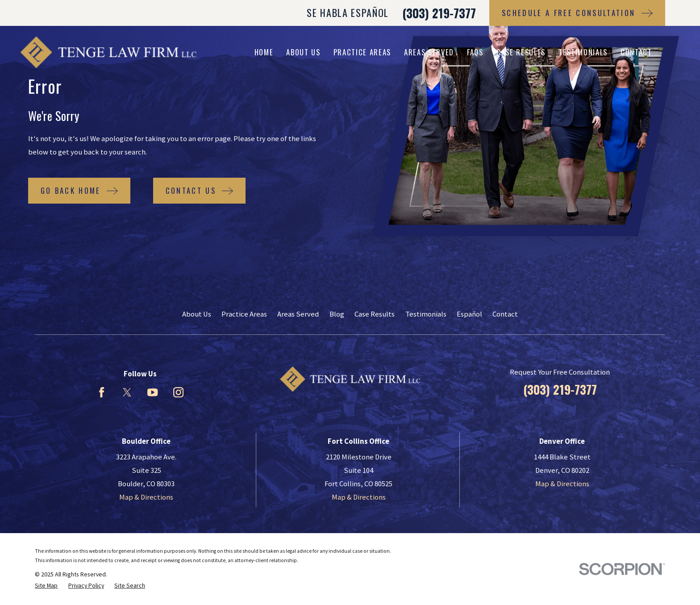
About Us (197, 314)
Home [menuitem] (264, 52)
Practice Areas (244, 314)
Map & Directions (146, 497)
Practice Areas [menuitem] (362, 52)
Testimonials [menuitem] (583, 52)
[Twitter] (127, 392)
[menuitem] (46, 586)
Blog (337, 314)
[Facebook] (102, 392)
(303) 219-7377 (439, 13)
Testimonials (426, 314)
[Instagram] (178, 392)
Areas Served (298, 314)
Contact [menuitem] (636, 52)
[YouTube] (152, 392)
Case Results (375, 314)
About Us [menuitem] (303, 52)
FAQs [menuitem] (475, 52)
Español (469, 314)
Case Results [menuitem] (521, 52)
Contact (505, 314)
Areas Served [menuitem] (429, 52)
